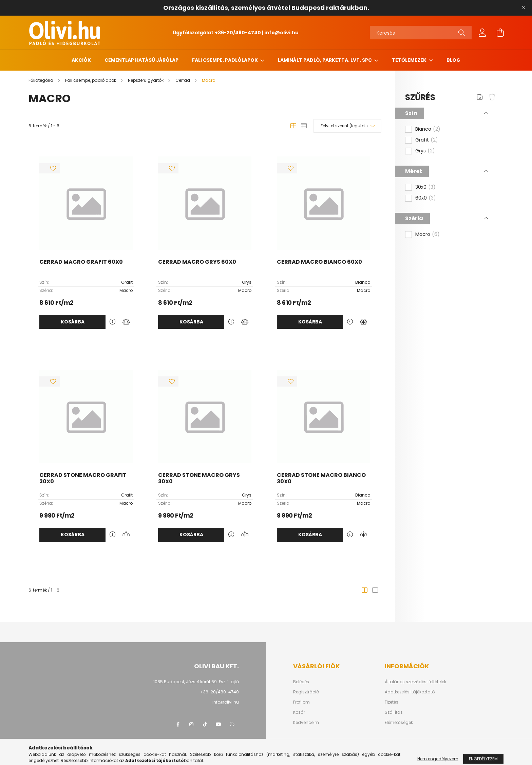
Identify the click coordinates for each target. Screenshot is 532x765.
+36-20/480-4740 (238, 33)
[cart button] (500, 33)
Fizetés (392, 702)
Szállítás (394, 712)
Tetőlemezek (410, 60)
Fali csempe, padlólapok (225, 60)
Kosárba (73, 322)
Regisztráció (306, 692)
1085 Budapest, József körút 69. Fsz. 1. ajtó (196, 682)
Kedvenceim (306, 723)
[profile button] (482, 33)
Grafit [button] (427, 140)
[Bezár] (524, 8)
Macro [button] (427, 235)
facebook (178, 724)
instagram (191, 724)
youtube (218, 724)
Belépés (301, 682)
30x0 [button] (425, 187)
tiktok (205, 724)
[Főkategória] (41, 80)
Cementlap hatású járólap (141, 60)
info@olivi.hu (281, 33)
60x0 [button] (426, 198)
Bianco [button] (428, 129)
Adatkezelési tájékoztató (410, 692)
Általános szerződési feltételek (415, 682)
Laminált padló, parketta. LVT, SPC (325, 60)
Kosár (299, 712)
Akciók (81, 60)
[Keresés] (421, 33)
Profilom (301, 702)
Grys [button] (425, 151)
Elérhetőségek (399, 723)
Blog (453, 60)
